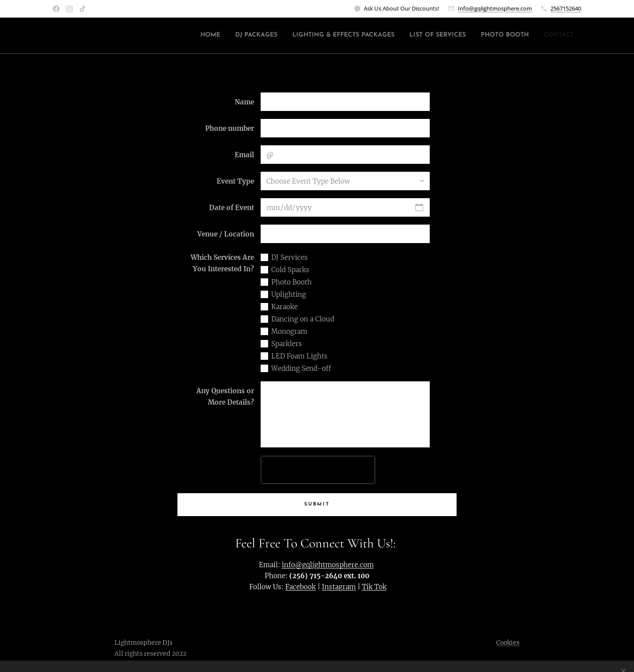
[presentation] (318, 470)
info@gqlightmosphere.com (328, 565)
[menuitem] (499, 36)
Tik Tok (374, 587)
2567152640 (566, 8)
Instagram (339, 587)
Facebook (300, 587)
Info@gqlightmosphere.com (495, 8)
